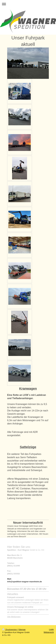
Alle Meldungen (14, 617)
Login (51, 629)
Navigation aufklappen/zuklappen (28, 4)
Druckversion (10, 630)
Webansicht (49, 632)
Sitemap (22, 630)
